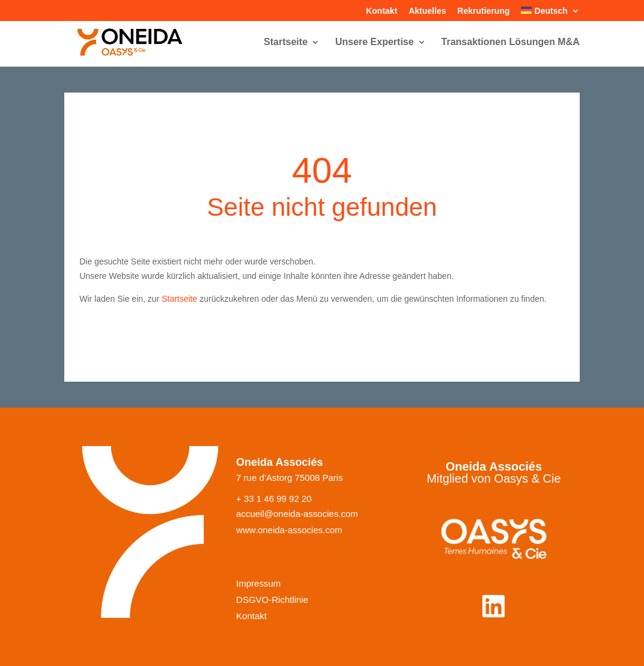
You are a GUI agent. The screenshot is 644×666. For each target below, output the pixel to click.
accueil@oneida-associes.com (297, 514)
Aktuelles (427, 11)
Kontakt (381, 11)
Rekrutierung (483, 11)
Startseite (286, 42)
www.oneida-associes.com (289, 530)
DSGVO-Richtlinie (272, 600)
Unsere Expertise (375, 42)
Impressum (258, 584)
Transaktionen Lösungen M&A (511, 42)
